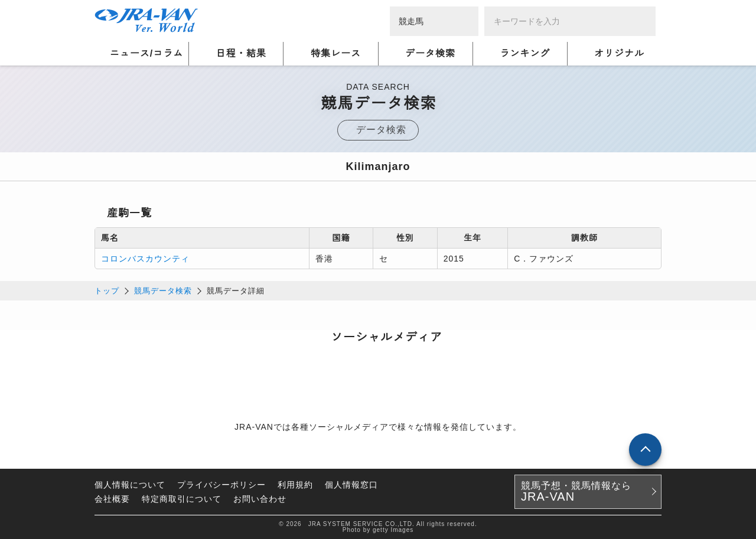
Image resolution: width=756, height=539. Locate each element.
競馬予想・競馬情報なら (576, 492)
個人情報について (130, 485)
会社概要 (112, 499)
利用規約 (295, 485)
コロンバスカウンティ (145, 259)
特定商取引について (182, 499)
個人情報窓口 (351, 485)
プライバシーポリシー (221, 485)
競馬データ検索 (163, 291)
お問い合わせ (260, 499)
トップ (107, 291)
